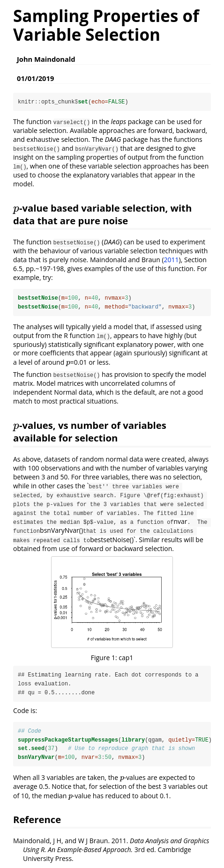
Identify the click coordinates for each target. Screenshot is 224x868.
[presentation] (16, 208)
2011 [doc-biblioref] (172, 260)
